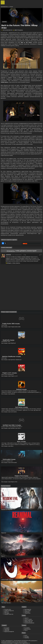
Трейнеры (27, 612)
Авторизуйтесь (11, 251)
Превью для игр (28, 622)
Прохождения (28, 609)
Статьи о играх (28, 619)
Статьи (11, 7)
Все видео (7, 628)
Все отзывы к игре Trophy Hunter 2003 (11, 327)
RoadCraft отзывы (9, 340)
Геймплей (7, 630)
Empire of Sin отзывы (21, 476)
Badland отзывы (22, 389)
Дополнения (27, 629)
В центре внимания (29, 623)
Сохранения (27, 613)
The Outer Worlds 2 (8, 603)
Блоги (26, 635)
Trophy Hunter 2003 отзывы (11, 324)
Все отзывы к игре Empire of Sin (9, 482)
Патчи (26, 630)
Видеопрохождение (9, 631)
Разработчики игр (9, 614)
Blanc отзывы (21, 441)
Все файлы (27, 628)
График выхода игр (9, 611)
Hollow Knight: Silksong (9, 579)
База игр (6, 612)
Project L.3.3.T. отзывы (10, 373)
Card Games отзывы (22, 407)
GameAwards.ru (5, 7)
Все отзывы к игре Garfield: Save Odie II (11, 428)
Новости (26, 618)
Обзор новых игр (29, 620)
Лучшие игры (8, 609)
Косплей (26, 637)
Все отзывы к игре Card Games (9, 412)
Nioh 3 (4, 556)
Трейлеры (7, 629)
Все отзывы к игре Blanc (8, 446)
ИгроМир (27, 638)
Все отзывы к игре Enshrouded (9, 462)
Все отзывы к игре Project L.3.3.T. (10, 376)
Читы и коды (27, 611)
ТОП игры (7, 613)
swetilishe (8, 255)
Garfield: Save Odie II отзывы (12, 425)
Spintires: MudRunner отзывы (12, 356)
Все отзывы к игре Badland (8, 394)
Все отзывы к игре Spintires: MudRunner (12, 360)
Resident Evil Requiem (9, 509)
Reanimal (5, 533)
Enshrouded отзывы (9, 459)
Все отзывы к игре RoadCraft (9, 343)
